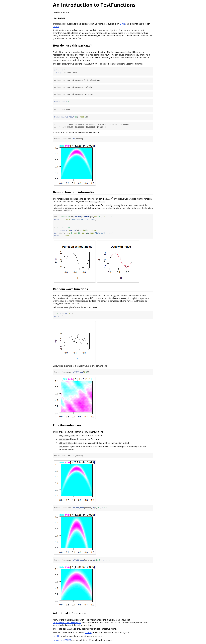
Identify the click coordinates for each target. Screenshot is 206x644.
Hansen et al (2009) (62, 641)
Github (56, 26)
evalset (88, 633)
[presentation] (110, 199)
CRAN (122, 24)
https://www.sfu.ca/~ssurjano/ (67, 623)
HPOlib (56, 637)
